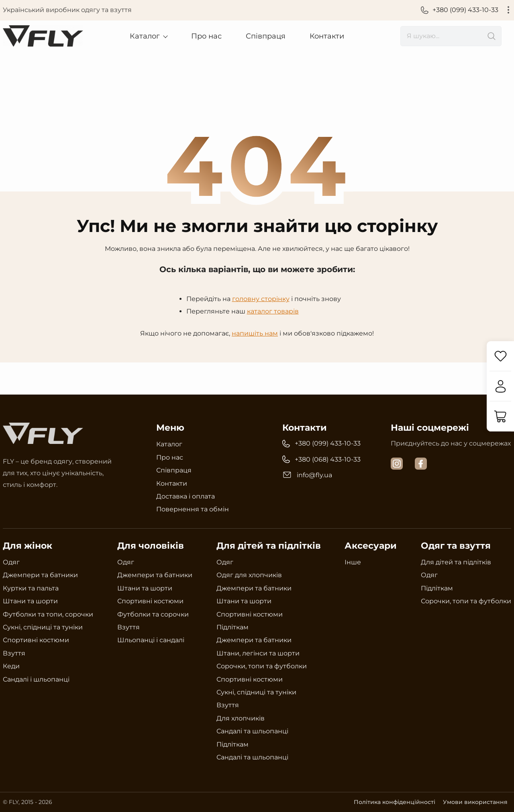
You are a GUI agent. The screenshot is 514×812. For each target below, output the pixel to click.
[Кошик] (500, 416)
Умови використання (475, 802)
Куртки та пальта (31, 588)
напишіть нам (255, 333)
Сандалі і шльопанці (36, 679)
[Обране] (500, 356)
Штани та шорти (30, 601)
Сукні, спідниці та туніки (43, 627)
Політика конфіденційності (393, 802)
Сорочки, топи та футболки (262, 666)
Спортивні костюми (36, 640)
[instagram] (397, 464)
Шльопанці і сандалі (151, 640)
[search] (451, 36)
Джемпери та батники (40, 575)
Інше (353, 562)
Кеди (11, 666)
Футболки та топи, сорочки (48, 614)
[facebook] (421, 464)
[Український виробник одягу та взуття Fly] (43, 36)
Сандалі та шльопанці (252, 731)
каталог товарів (273, 311)
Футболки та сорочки (153, 614)
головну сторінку (261, 299)
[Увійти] (500, 386)
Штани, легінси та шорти (258, 653)
